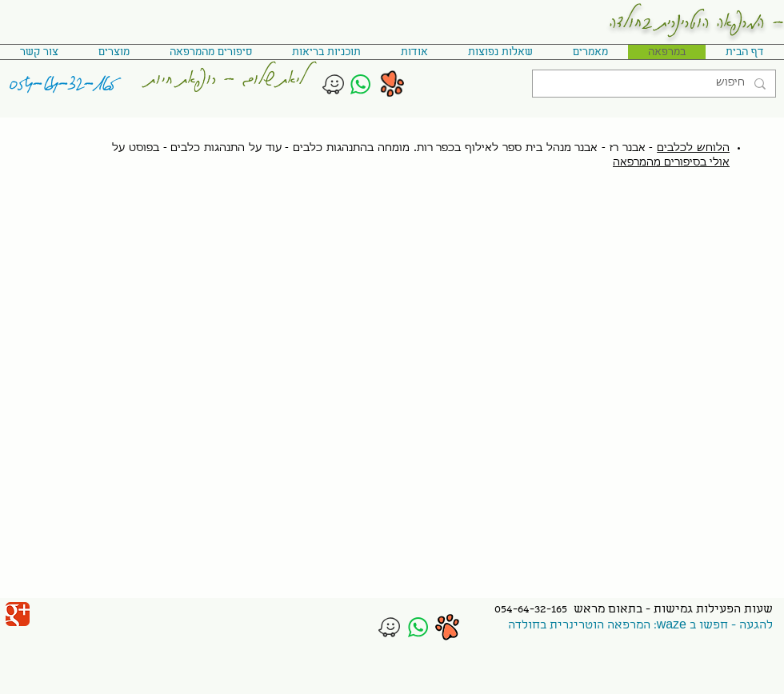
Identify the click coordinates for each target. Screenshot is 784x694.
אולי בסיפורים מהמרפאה (671, 163)
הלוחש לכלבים (693, 148)
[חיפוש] (656, 84)
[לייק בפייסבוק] (64, 610)
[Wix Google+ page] (18, 614)
